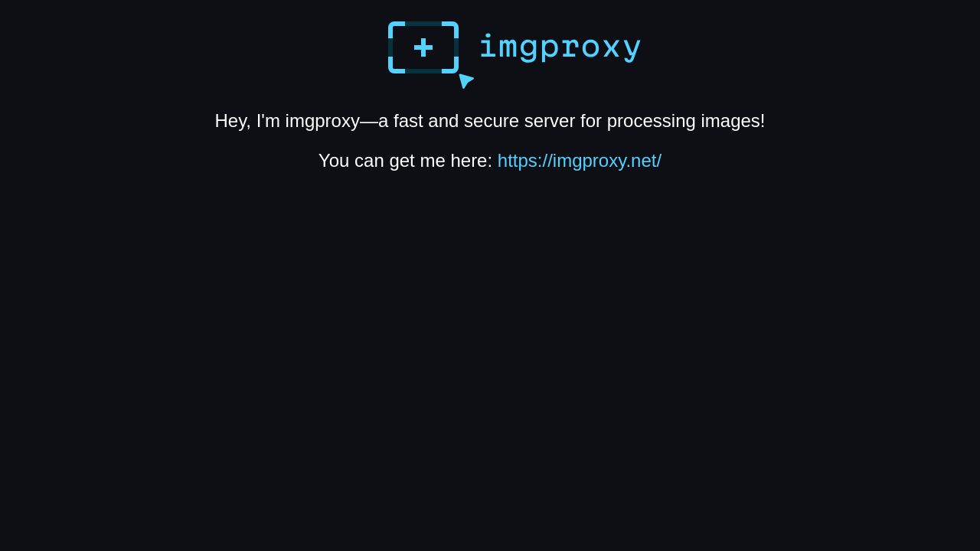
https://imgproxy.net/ (580, 160)
